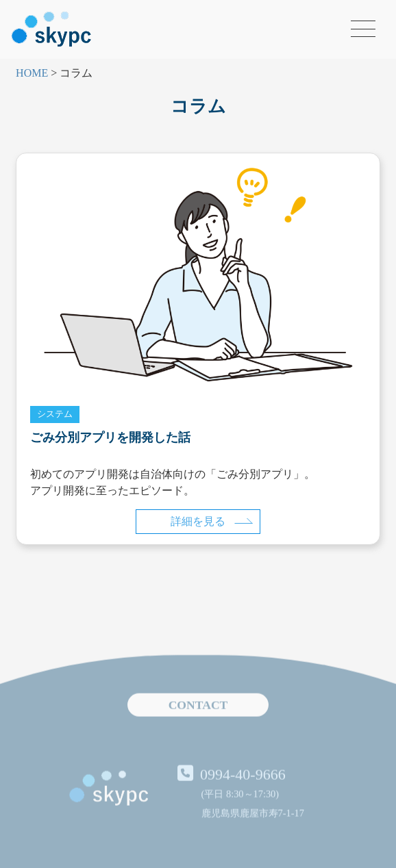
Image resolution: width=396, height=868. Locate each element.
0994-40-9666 (243, 794)
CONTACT (198, 725)
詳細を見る (212, 521)
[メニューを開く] (363, 29)
